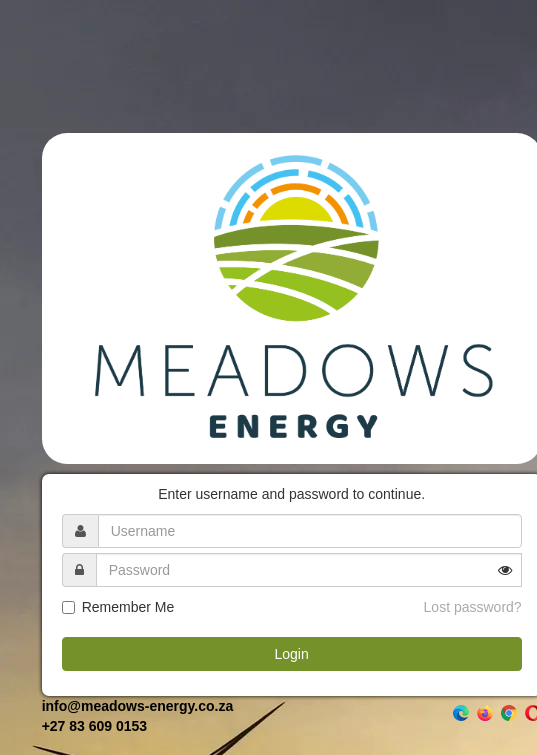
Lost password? (473, 607)
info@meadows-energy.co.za (138, 706)
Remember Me (128, 607)
